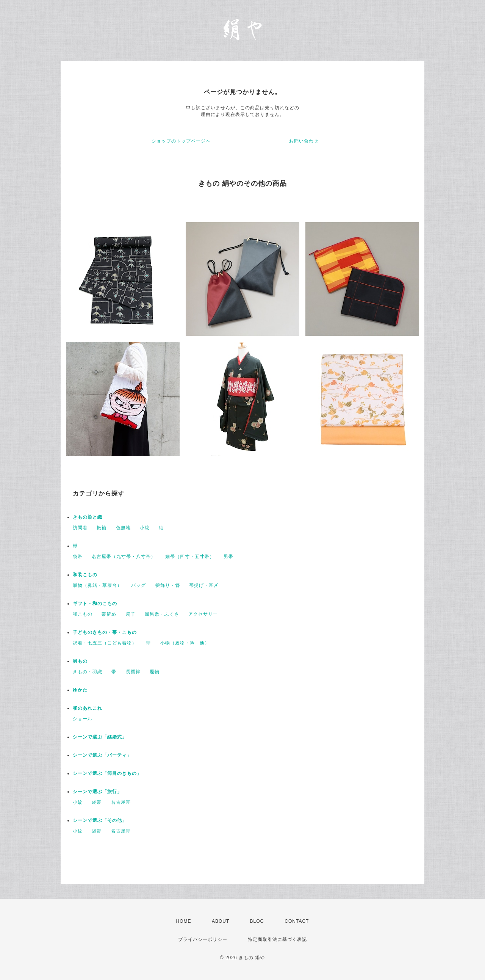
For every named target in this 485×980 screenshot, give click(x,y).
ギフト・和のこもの (95, 604)
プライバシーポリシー (203, 939)
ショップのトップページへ (181, 141)
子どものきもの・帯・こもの (105, 632)
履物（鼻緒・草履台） (97, 585)
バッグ (138, 585)
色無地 (123, 528)
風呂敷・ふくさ (162, 614)
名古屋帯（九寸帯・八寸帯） (124, 557)
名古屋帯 (121, 802)
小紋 (145, 528)
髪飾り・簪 (168, 585)
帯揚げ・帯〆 (204, 585)
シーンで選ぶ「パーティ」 (102, 755)
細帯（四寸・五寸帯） (190, 557)
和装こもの (85, 575)
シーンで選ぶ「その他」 (100, 820)
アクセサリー (203, 614)
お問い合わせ (304, 141)
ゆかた (80, 690)
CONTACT (297, 921)
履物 (155, 672)
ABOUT (221, 921)
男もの (80, 661)
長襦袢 (133, 672)
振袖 (102, 528)
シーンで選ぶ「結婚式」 (100, 737)
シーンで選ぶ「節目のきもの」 (107, 773)
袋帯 (78, 557)
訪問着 (80, 528)
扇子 (131, 614)
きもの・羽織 (88, 672)
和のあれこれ (88, 708)
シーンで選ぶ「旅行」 (97, 792)
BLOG (257, 921)
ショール (83, 719)
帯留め (109, 614)
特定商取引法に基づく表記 (277, 939)
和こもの (83, 614)
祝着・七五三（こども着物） (105, 643)
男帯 (228, 557)
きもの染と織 (88, 517)
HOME (184, 921)
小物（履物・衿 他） (185, 643)
